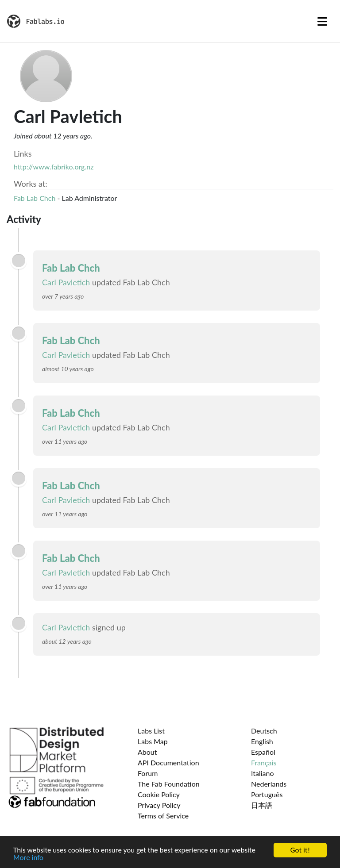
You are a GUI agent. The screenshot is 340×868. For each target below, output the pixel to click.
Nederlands (269, 784)
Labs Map (153, 741)
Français (264, 762)
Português (267, 794)
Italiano (263, 773)
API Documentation (168, 762)
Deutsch (264, 731)
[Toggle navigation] (322, 21)
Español (263, 752)
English (262, 741)
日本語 (262, 805)
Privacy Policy (159, 805)
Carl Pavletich (66, 282)
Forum (148, 773)
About (147, 752)
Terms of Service (163, 816)
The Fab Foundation (169, 784)
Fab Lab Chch (35, 198)
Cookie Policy (159, 794)
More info (28, 858)
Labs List (151, 731)
